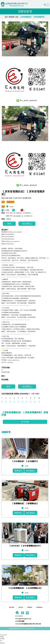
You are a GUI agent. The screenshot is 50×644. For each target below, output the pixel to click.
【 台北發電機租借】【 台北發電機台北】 (25, 588)
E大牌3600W (10, 202)
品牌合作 (21, 607)
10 (39, 399)
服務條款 (30, 607)
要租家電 (11, 17)
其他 (17, 17)
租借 (9, 224)
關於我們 (12, 607)
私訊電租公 (27, 224)
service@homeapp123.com (23, 619)
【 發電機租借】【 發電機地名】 (25, 503)
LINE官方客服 (20, 621)
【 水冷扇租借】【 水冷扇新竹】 (25, 461)
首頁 (6, 17)
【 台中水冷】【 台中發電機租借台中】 (25, 546)
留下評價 (25, 422)
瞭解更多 (18, 471)
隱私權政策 (39, 607)
